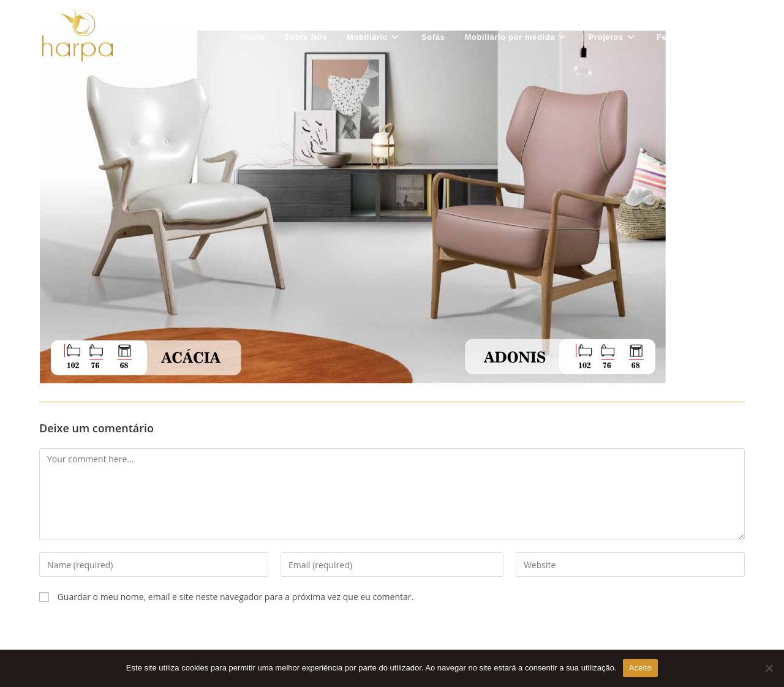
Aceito (641, 668)
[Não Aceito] (769, 668)
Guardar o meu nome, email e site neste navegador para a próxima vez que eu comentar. (236, 597)
